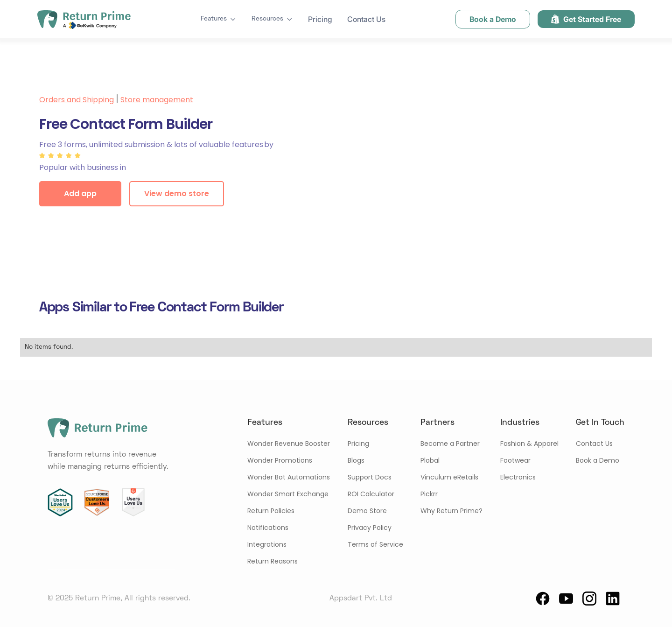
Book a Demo (598, 460)
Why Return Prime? (451, 511)
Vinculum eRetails (449, 477)
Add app (80, 194)
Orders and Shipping (77, 100)
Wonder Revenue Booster (289, 444)
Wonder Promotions (280, 460)
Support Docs (370, 477)
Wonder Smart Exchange (288, 494)
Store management (157, 100)
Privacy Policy (370, 528)
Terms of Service (375, 544)
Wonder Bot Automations (289, 477)
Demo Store (367, 511)
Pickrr (429, 494)
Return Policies (271, 511)
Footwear (515, 460)
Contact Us (366, 19)
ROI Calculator (371, 494)
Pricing (320, 19)
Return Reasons (273, 561)
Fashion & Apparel (529, 444)
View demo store (177, 194)
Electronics (518, 477)
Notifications (268, 528)
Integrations (267, 544)
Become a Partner (450, 444)
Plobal (430, 460)
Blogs (356, 460)
